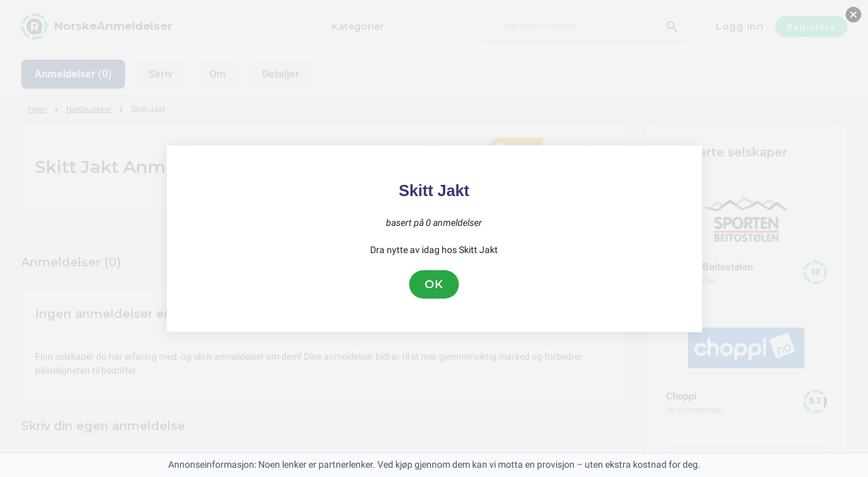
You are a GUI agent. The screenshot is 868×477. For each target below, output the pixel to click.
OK (434, 284)
